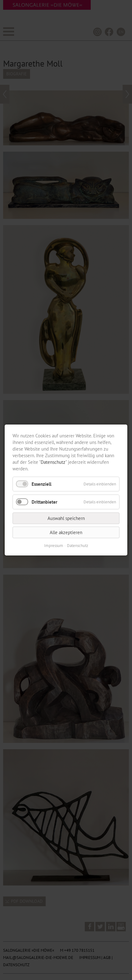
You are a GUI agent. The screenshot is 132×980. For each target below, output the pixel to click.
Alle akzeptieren (66, 532)
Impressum (54, 546)
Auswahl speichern (66, 518)
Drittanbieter (44, 502)
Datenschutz (53, 462)
